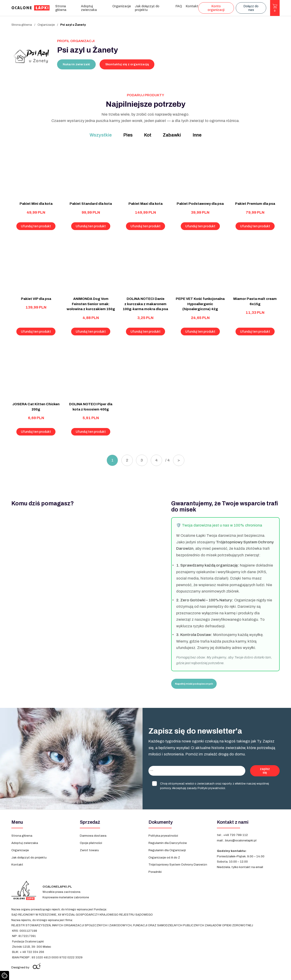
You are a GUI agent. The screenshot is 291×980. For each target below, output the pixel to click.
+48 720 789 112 (236, 835)
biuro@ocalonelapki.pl (241, 840)
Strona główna (61, 8)
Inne (197, 135)
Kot (148, 135)
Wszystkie (101, 135)
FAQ (179, 6)
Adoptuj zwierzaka (89, 8)
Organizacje (122, 6)
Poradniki (155, 872)
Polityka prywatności (163, 836)
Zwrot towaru (89, 850)
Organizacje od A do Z (165, 857)
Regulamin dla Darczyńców (168, 843)
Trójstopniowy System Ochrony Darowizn (178, 865)
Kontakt (192, 6)
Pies (128, 135)
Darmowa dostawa (93, 836)
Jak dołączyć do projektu (147, 8)
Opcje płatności (91, 843)
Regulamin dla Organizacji (167, 850)
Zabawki (172, 135)
